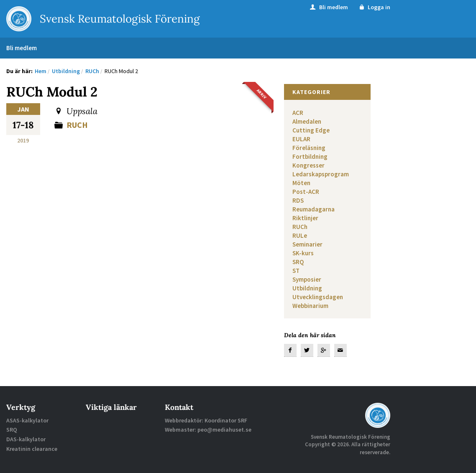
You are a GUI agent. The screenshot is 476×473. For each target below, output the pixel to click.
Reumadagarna (313, 209)
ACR (298, 113)
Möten (301, 183)
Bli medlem (328, 7)
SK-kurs (303, 253)
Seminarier (307, 244)
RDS (298, 200)
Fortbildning (310, 156)
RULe (300, 235)
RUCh (77, 125)
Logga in (374, 7)
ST (296, 271)
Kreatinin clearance (32, 449)
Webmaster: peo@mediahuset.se (208, 430)
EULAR (301, 139)
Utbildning (307, 288)
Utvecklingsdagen (318, 297)
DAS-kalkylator (26, 439)
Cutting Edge (311, 130)
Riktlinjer (305, 218)
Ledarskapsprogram (321, 174)
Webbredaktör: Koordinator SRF (206, 420)
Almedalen (307, 121)
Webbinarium (310, 306)
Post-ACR (306, 192)
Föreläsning (309, 148)
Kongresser (308, 165)
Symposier (307, 279)
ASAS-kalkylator (27, 420)
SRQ (298, 262)
